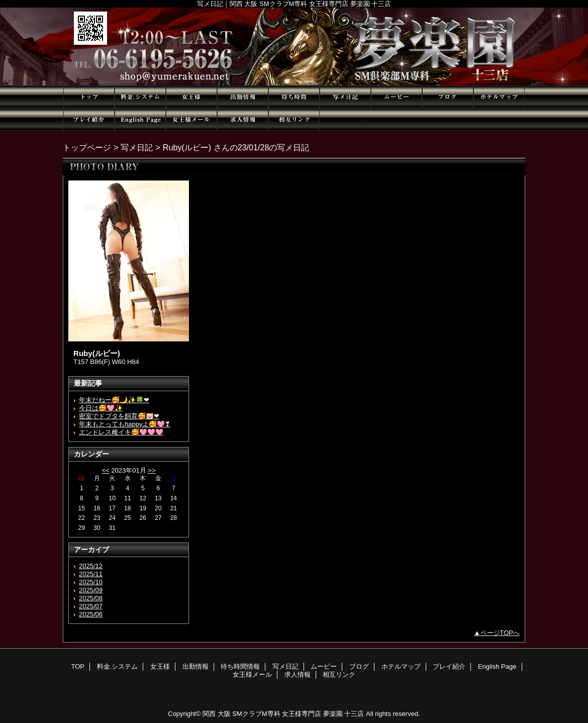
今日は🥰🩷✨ (101, 408)
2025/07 (91, 606)
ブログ (448, 97)
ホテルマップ (499, 97)
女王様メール (191, 119)
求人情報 (243, 119)
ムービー (397, 97)
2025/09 (91, 590)
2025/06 (91, 614)
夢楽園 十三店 (294, 47)
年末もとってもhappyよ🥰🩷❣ (125, 424)
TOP (89, 97)
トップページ (87, 147)
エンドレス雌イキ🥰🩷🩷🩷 (121, 432)
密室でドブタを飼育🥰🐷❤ (119, 416)
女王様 (191, 97)
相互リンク (294, 119)
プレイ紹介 (89, 119)
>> (152, 470)
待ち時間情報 (294, 97)
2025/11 (91, 574)
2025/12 (91, 566)
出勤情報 (243, 97)
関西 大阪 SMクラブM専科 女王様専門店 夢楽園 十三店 (283, 714)
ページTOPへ (500, 633)
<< (105, 470)
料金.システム (140, 97)
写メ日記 (345, 97)
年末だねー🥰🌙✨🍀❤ (114, 400)
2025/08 (91, 598)
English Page (140, 119)
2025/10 (91, 582)
